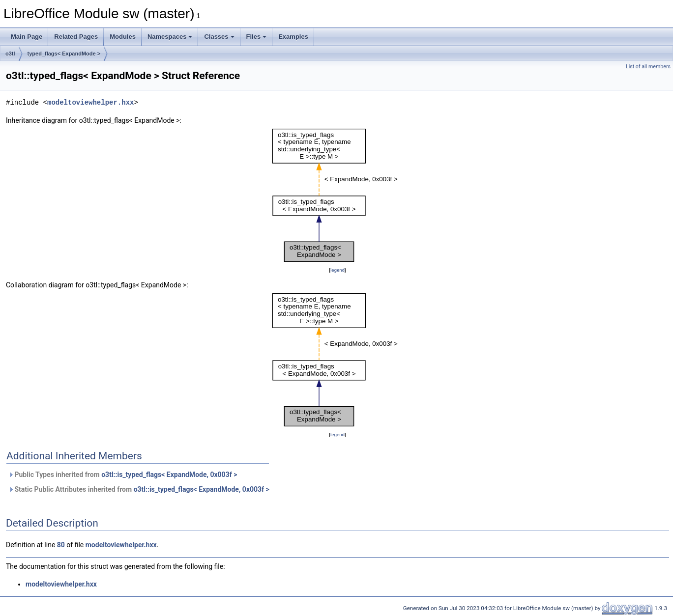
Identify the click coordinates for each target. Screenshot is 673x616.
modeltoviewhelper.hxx (90, 102)
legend (337, 270)
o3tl (10, 54)
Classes (219, 37)
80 (61, 545)
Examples (293, 37)
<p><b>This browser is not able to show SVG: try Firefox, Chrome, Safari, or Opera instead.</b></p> (338, 195)
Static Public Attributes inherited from (139, 489)
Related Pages (76, 37)
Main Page (27, 37)
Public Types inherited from (123, 475)
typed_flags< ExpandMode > (64, 54)
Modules (123, 37)
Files (257, 37)
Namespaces (170, 37)
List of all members (648, 67)
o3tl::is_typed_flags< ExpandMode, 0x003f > (169, 475)
